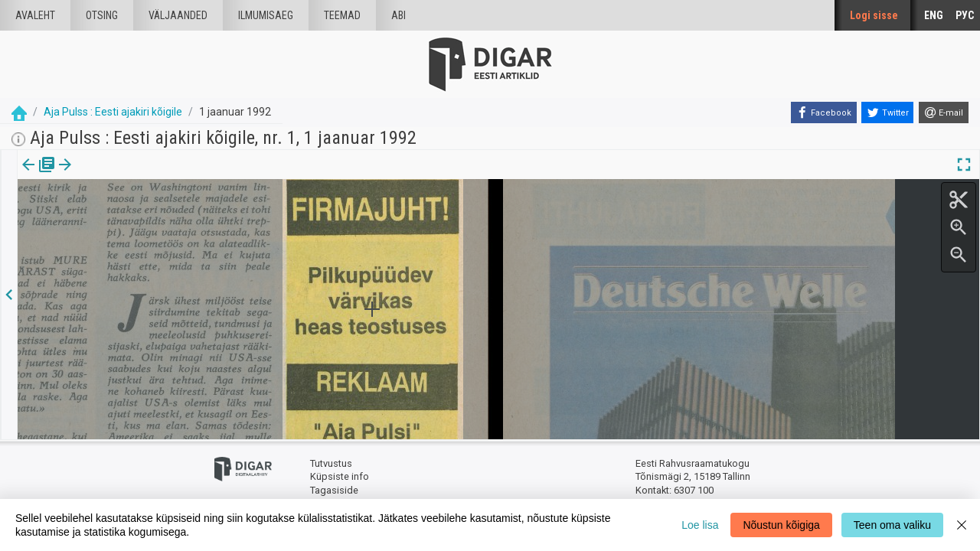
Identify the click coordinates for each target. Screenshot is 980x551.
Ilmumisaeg (266, 15)
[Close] (962, 525)
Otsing (102, 15)
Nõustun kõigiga (781, 525)
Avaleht (35, 15)
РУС (965, 15)
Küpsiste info (340, 476)
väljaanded (178, 15)
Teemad (342, 15)
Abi (399, 15)
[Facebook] (824, 112)
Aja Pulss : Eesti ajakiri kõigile (113, 112)
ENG (934, 15)
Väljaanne (39, 175)
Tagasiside (334, 490)
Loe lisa (700, 525)
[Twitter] (887, 112)
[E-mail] (944, 112)
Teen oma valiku (892, 525)
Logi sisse (874, 15)
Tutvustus (331, 463)
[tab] (39, 176)
